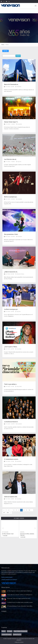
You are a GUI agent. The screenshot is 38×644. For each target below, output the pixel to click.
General (22, 532)
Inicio (3, 45)
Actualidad (5, 532)
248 (8, 513)
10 (29, 510)
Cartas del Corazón (7, 634)
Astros (4, 631)
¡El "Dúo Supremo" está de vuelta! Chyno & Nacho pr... (20, 591)
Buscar (18, 56)
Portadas (10, 631)
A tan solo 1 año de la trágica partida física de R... (19, 599)
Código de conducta (19, 642)
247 (4, 513)
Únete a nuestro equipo (7, 577)
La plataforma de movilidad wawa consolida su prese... (20, 602)
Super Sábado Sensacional (20, 631)
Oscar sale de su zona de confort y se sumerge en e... (20, 595)
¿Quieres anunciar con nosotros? (9, 579)
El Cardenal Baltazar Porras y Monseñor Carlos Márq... (20, 606)
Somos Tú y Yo (17, 634)
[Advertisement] (19, 11)
